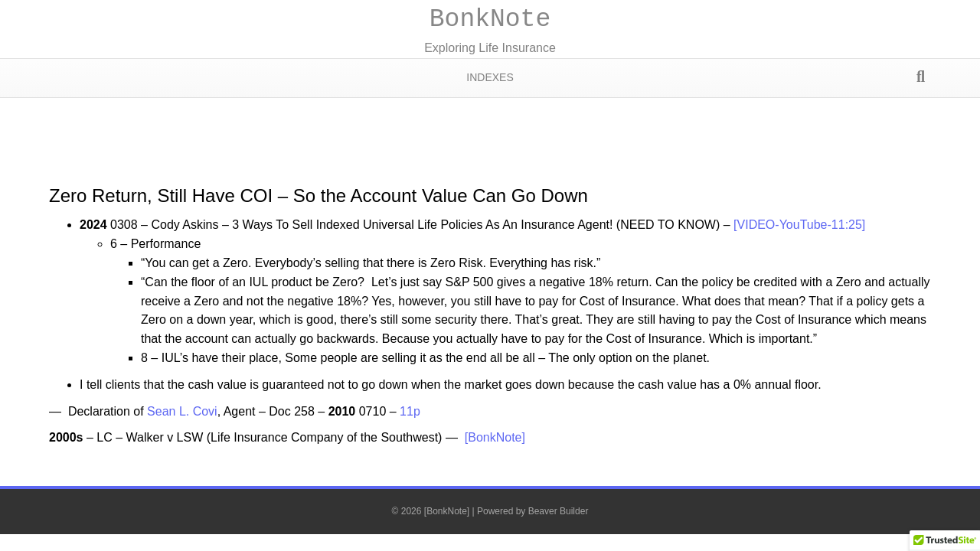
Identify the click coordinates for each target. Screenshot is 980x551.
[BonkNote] (495, 437)
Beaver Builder (559, 511)
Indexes (490, 77)
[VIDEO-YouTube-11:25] (799, 225)
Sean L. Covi (182, 411)
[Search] (921, 77)
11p (410, 411)
